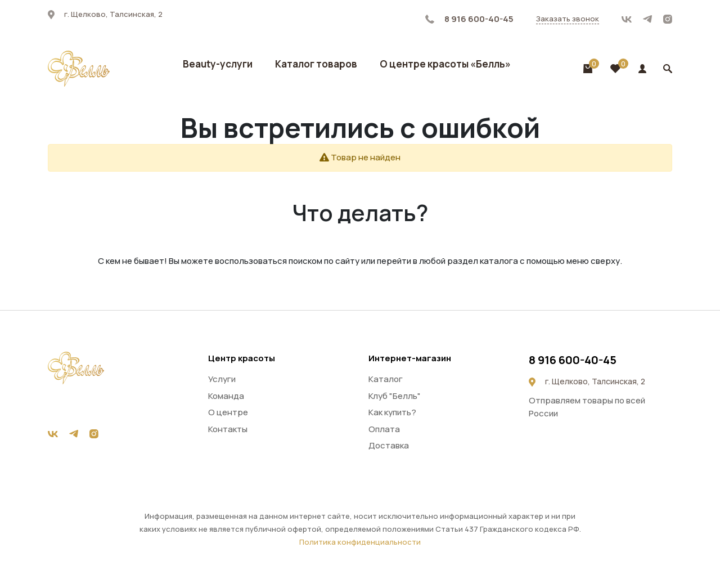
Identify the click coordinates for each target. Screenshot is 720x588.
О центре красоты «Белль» (445, 64)
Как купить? (392, 412)
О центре (228, 412)
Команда (226, 396)
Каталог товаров (316, 64)
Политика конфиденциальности (360, 542)
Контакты (228, 429)
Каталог (386, 379)
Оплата (384, 429)
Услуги (222, 379)
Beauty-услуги (218, 64)
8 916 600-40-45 (469, 19)
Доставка (389, 445)
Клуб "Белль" (395, 396)
